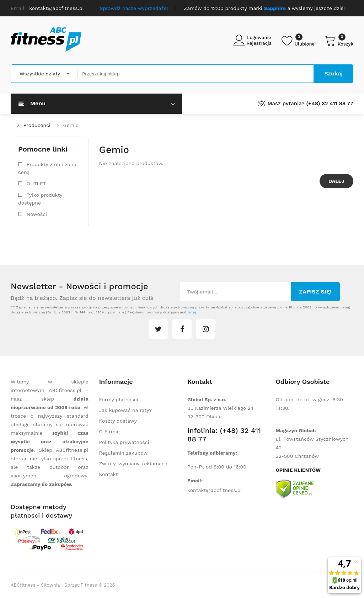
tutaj (192, 312)
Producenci (37, 125)
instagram (206, 329)
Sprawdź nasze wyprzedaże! (134, 8)
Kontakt (109, 474)
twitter (158, 329)
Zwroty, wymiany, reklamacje (134, 464)
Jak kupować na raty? (126, 410)
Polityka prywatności (124, 442)
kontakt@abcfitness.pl (215, 490)
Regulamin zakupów (124, 453)
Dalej (336, 181)
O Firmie (109, 432)
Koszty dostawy (118, 421)
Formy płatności (119, 399)
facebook (182, 329)
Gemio (71, 125)
